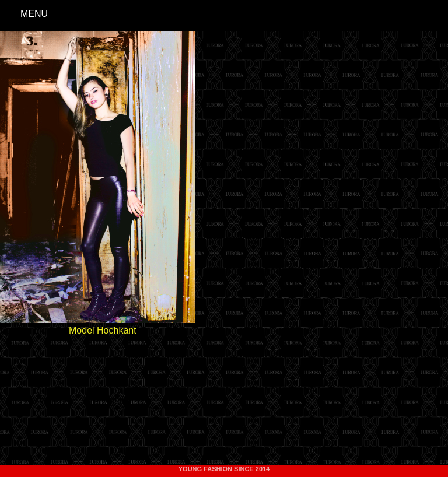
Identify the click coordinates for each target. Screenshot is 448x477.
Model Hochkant (103, 330)
